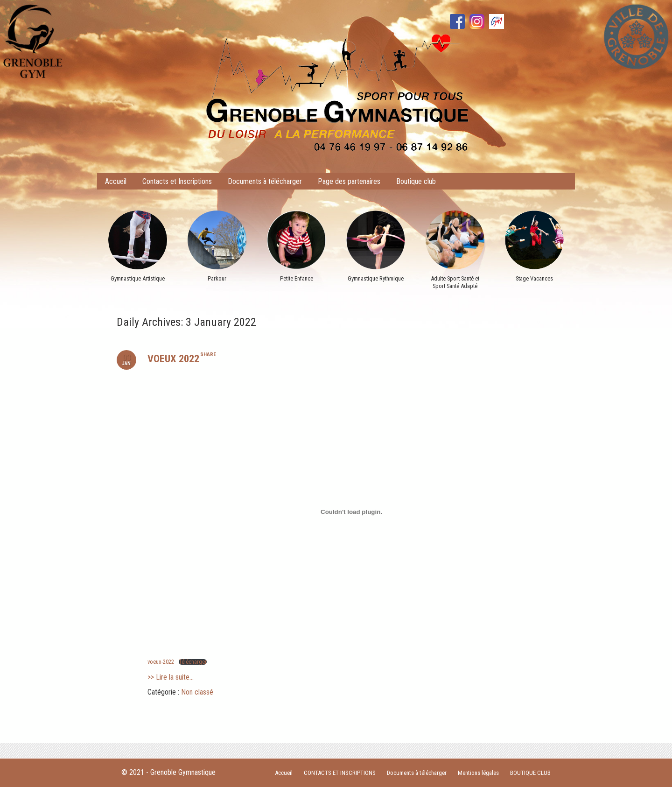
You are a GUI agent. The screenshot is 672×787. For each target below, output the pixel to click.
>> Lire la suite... (171, 677)
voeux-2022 (161, 662)
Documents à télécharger (265, 181)
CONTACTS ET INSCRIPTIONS (340, 773)
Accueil (116, 181)
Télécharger (193, 662)
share (208, 355)
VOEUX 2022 (173, 358)
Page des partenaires (349, 181)
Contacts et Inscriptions (177, 181)
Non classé (197, 692)
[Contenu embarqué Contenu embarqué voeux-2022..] (351, 512)
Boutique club (416, 181)
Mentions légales (478, 773)
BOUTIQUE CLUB (530, 773)
